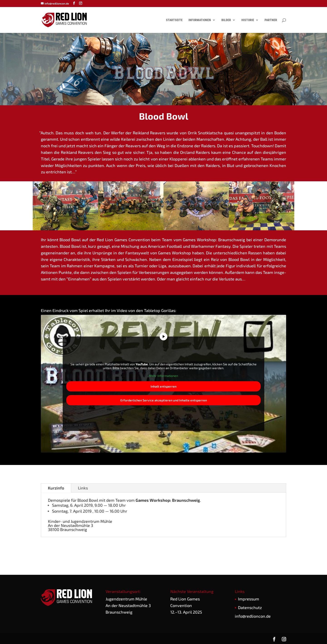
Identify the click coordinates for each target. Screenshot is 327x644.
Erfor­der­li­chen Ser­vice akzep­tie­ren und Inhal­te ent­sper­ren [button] (164, 400)
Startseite (174, 20)
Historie (248, 20)
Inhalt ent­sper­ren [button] (163, 386)
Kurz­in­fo (56, 488)
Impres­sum (249, 599)
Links (83, 488)
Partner (271, 20)
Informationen (200, 20)
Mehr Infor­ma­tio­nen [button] (163, 376)
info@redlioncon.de (253, 616)
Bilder (226, 20)
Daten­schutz (250, 607)
